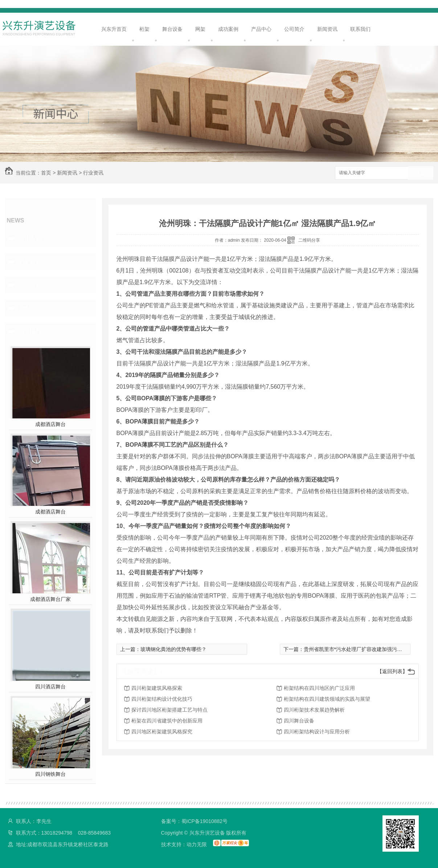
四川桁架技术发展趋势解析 (314, 710)
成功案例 (228, 29)
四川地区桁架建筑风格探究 (162, 732)
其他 (22, 308)
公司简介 (294, 29)
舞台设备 (172, 29)
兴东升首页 (114, 29)
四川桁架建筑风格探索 (157, 688)
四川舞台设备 (299, 721)
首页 (46, 173)
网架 (200, 29)
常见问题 (29, 285)
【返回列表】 (392, 671)
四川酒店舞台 (50, 687)
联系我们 (360, 29)
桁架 (144, 29)
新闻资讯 (327, 29)
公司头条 (29, 238)
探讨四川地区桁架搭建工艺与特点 (169, 710)
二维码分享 (309, 240)
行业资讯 (93, 173)
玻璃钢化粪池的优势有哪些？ (173, 649)
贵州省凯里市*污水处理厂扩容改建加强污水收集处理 (363, 649)
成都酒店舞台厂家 (50, 599)
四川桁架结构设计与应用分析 (317, 732)
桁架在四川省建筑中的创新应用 (167, 721)
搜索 (421, 173)
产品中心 (261, 29)
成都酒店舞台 (50, 424)
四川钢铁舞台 (50, 774)
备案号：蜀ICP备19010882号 (195, 821)
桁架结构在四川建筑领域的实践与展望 (327, 699)
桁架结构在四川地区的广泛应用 (319, 688)
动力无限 (197, 844)
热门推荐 (29, 331)
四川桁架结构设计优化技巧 (162, 699)
